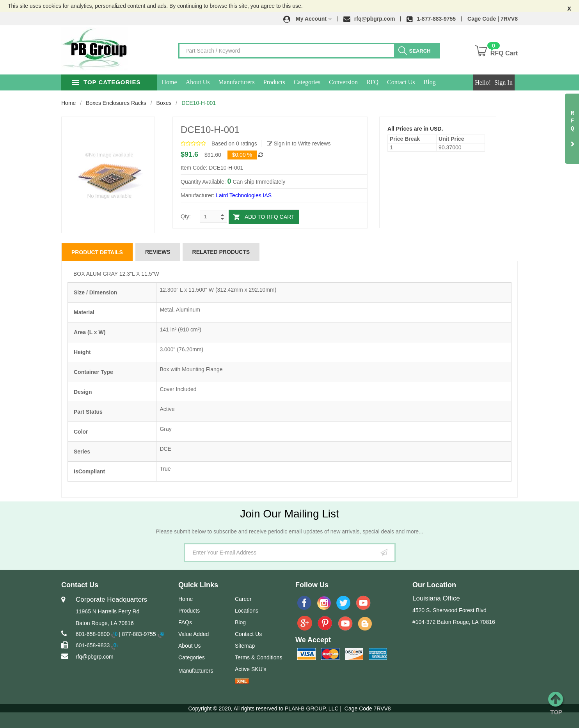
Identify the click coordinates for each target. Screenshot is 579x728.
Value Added (194, 634)
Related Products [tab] (221, 252)
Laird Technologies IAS (244, 195)
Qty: (186, 216)
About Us (207, 82)
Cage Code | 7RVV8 (493, 19)
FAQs (185, 622)
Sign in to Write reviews (299, 143)
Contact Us (411, 82)
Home (179, 82)
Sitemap (245, 646)
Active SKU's (250, 669)
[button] (307, 19)
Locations (247, 611)
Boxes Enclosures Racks (116, 103)
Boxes (164, 103)
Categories (316, 82)
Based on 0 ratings (234, 143)
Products (284, 82)
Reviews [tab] (158, 252)
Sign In (504, 82)
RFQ (382, 82)
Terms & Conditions (258, 657)
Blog (439, 82)
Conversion (353, 82)
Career (243, 599)
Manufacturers (246, 82)
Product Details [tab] (97, 252)
